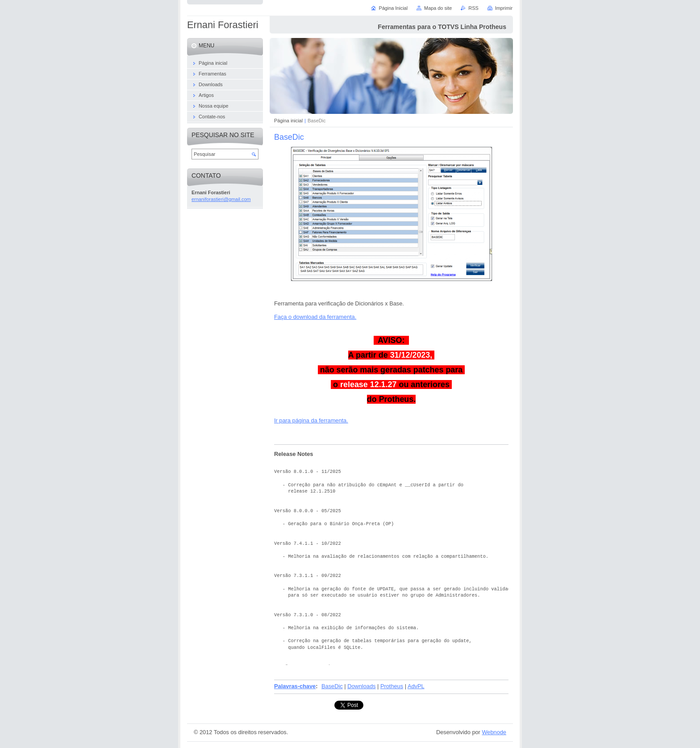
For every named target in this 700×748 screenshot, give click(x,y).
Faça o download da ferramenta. (315, 317)
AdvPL (416, 686)
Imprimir (504, 8)
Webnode (494, 732)
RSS (473, 8)
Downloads (361, 686)
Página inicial (288, 121)
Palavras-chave (295, 686)
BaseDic (332, 686)
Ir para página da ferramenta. (311, 420)
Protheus (392, 686)
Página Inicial (393, 8)
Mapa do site (438, 8)
